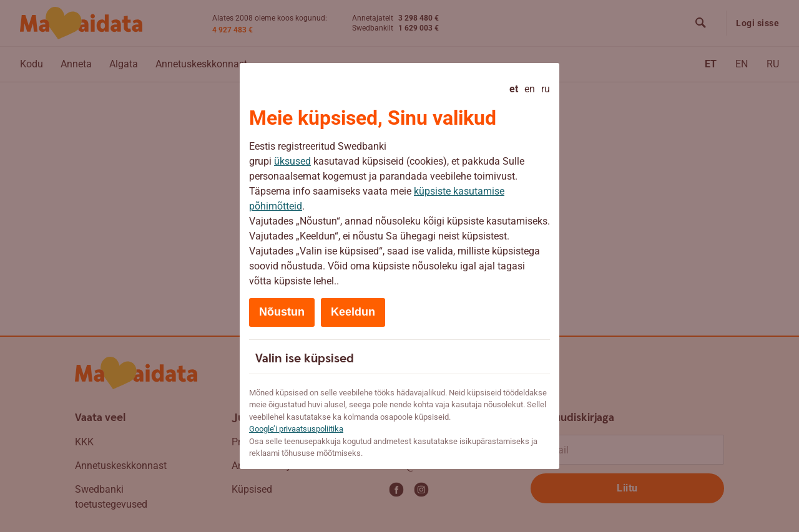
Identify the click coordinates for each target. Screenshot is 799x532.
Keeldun (353, 312)
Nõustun (282, 312)
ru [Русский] (546, 89)
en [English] (530, 89)
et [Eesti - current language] (514, 89)
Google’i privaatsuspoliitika (296, 429)
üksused (292, 161)
